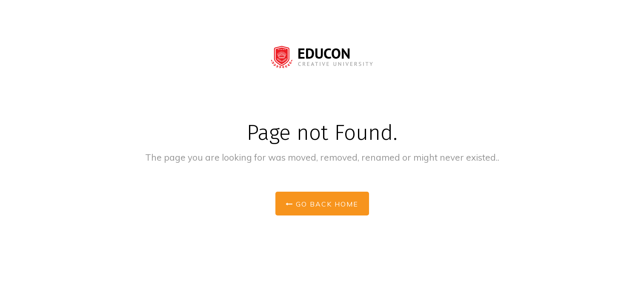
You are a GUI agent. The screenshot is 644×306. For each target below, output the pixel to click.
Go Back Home (322, 204)
